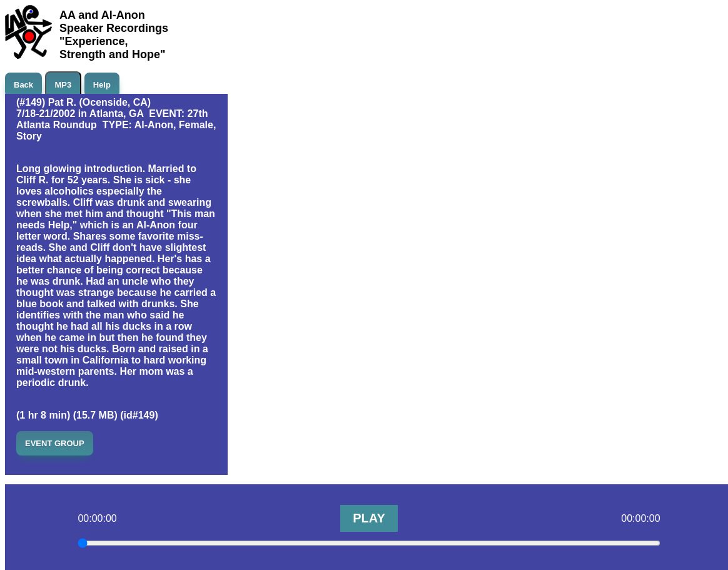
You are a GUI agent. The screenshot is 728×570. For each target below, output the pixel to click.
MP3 (63, 85)
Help (102, 85)
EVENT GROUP (55, 443)
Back (23, 85)
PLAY (369, 518)
